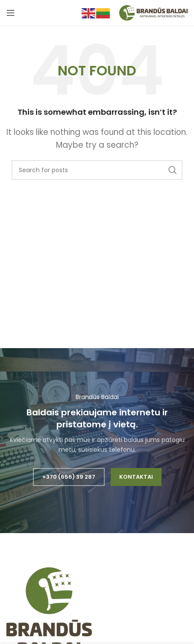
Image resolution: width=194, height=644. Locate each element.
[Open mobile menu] (11, 13)
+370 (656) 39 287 (69, 477)
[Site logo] (153, 12)
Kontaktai (136, 477)
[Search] (97, 170)
